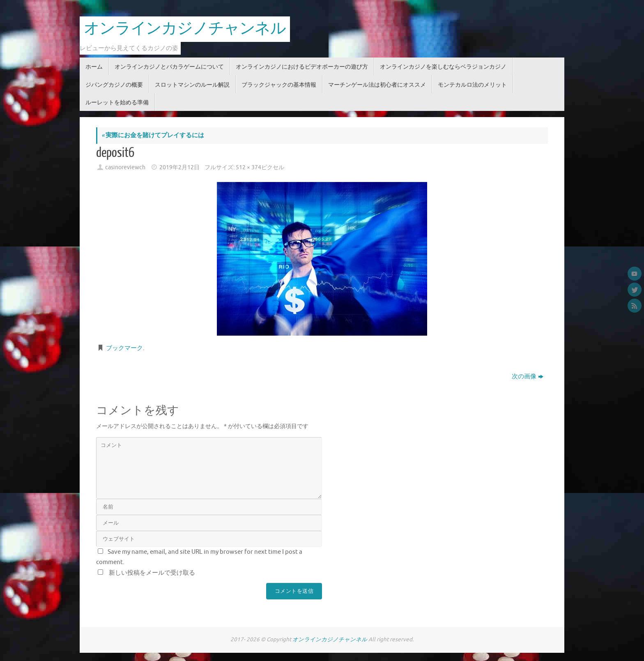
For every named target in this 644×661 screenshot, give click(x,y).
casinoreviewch (125, 167)
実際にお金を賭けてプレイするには (153, 135)
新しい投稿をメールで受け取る (152, 573)
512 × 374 (248, 167)
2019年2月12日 (179, 167)
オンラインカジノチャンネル (185, 29)
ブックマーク (124, 348)
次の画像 (528, 377)
